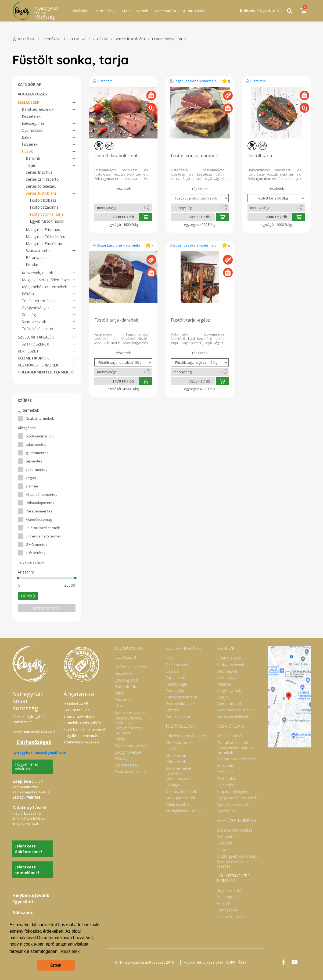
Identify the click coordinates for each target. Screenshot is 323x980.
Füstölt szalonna (44, 207)
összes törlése (47, 608)
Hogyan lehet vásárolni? (27, 767)
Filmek (142, 11)
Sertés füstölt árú (130, 39)
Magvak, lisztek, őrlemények (46, 280)
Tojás (31, 165)
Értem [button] (56, 965)
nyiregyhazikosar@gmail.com (39, 753)
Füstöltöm (105, 81)
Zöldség (29, 315)
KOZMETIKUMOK (33, 358)
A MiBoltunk (194, 11)
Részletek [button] (70, 951)
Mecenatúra (166, 11)
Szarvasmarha (38, 250)
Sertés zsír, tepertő (42, 179)
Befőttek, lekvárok (38, 109)
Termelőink (105, 11)
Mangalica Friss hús (43, 229)
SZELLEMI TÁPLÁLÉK (36, 337)
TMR (126, 11)
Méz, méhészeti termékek (44, 287)
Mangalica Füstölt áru (45, 243)
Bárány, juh (36, 257)
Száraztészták (34, 322)
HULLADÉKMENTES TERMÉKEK (45, 372)
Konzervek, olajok (37, 273)
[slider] (18, 578)
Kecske (32, 264)
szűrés (28, 596)
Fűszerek (30, 144)
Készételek (31, 116)
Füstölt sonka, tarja (169, 39)
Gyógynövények (36, 308)
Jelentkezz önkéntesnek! (28, 849)
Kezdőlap (23, 39)
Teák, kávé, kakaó (37, 329)
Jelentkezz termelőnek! (27, 870)
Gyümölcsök (33, 130)
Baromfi (33, 158)
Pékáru (28, 294)
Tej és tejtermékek (38, 301)
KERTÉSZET (28, 351)
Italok (27, 137)
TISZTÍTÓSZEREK (33, 344)
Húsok (102, 39)
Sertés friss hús (39, 172)
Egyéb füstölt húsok (47, 221)
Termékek (51, 39)
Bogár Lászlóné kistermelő (195, 81)
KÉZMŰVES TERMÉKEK (38, 365)
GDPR (231, 962)
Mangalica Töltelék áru (46, 236)
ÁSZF (242, 962)
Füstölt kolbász (43, 200)
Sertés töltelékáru (41, 186)
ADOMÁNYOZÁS (32, 94)
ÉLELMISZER (79, 39)
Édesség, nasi (34, 123)
